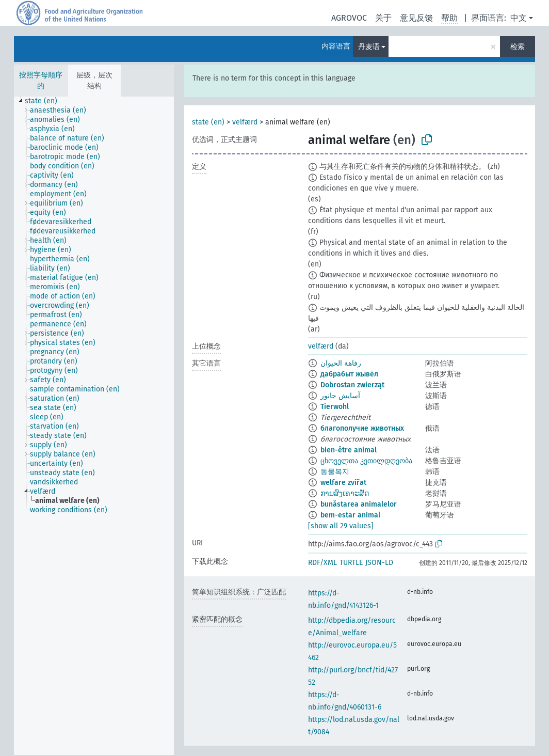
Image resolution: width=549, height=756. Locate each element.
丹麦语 (369, 47)
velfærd (245, 122)
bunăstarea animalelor (359, 504)
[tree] (94, 426)
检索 (518, 47)
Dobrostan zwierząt (352, 385)
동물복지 (335, 472)
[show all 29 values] (341, 526)
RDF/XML (322, 563)
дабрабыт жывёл (349, 374)
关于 (383, 18)
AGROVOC (349, 18)
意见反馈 (416, 18)
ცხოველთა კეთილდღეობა (366, 461)
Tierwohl (335, 407)
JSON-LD (379, 563)
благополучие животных (362, 428)
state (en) (208, 122)
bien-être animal (349, 450)
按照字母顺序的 (41, 81)
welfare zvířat (343, 483)
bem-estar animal (350, 515)
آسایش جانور (340, 396)
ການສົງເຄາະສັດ (345, 493)
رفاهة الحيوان (341, 363)
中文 (519, 18)
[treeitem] (45, 101)
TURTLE (351, 563)
